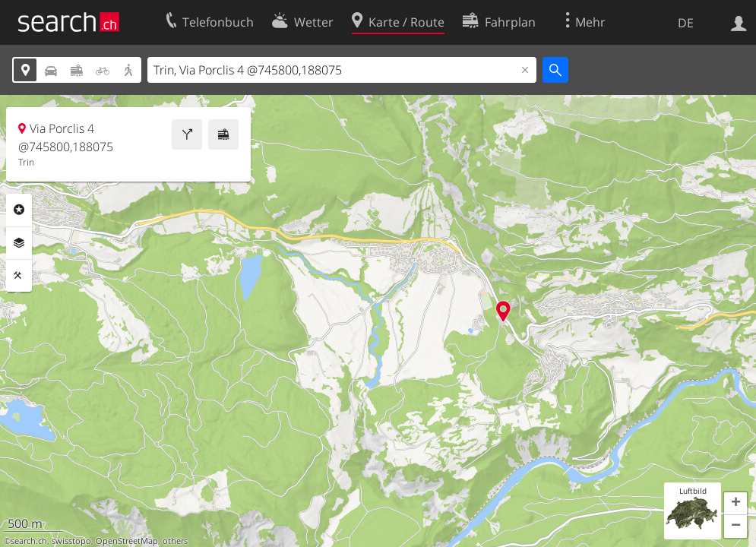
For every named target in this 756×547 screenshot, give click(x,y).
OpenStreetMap (127, 541)
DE (686, 23)
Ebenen (19, 243)
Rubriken (19, 210)
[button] (735, 504)
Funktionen (19, 276)
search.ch (29, 541)
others (175, 541)
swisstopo (71, 541)
